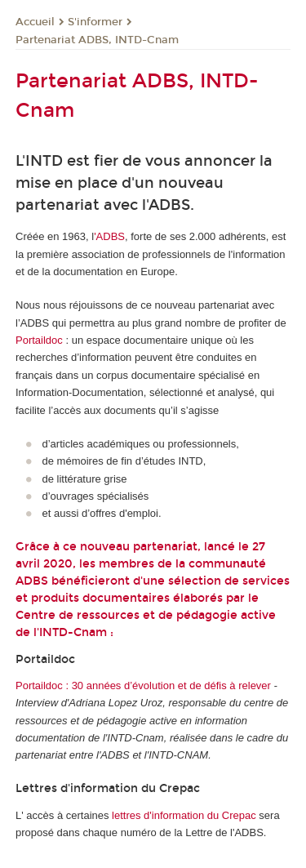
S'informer (95, 22)
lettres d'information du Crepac (184, 815)
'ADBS (109, 236)
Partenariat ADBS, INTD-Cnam (97, 40)
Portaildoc (39, 340)
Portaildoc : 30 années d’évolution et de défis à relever (143, 685)
